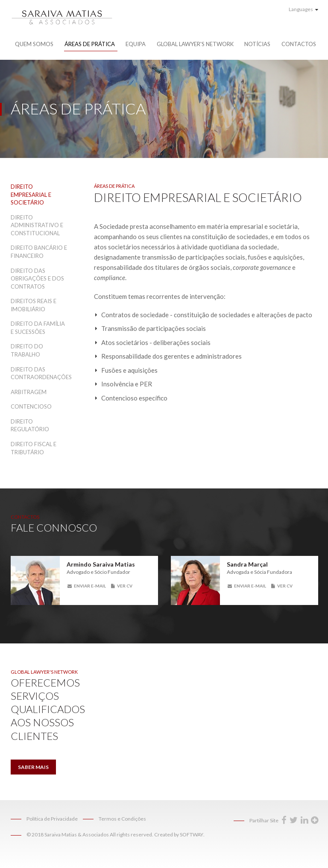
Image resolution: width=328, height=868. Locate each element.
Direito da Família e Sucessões (38, 328)
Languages (303, 9)
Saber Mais (33, 767)
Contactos (299, 44)
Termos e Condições (122, 819)
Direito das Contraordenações (40, 373)
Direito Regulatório (30, 425)
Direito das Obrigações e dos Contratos (37, 279)
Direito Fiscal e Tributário (34, 448)
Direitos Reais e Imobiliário (34, 305)
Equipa (136, 44)
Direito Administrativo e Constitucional (37, 225)
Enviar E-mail (87, 586)
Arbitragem (29, 392)
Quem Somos (34, 44)
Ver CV (122, 586)
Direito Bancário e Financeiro (39, 252)
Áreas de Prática (90, 44)
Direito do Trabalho (27, 350)
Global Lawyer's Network (195, 44)
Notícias (257, 44)
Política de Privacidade (52, 819)
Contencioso (31, 406)
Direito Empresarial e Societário (31, 194)
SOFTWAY (192, 834)
